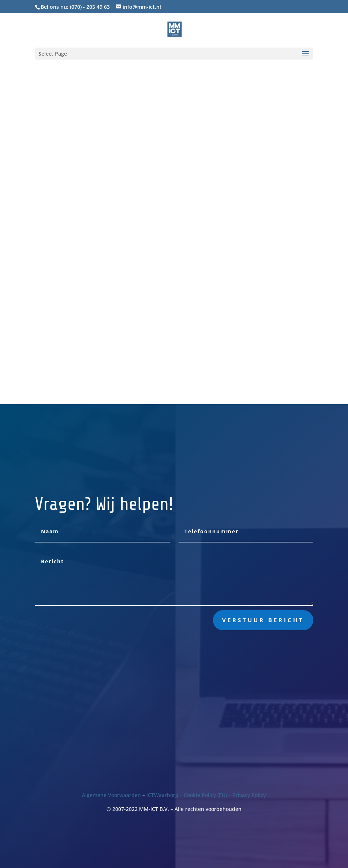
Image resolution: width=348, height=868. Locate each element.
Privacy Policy (249, 795)
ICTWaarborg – (165, 795)
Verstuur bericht (263, 620)
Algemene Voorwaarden (111, 795)
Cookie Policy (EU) (205, 795)
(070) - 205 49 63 (90, 7)
